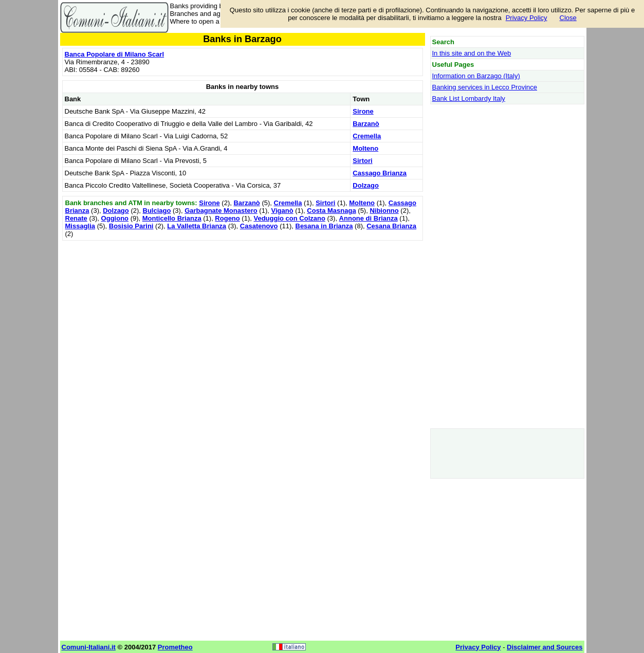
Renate (76, 218)
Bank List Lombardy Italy (469, 98)
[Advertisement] (243, 315)
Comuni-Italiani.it (89, 647)
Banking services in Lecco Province (485, 87)
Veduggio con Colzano (289, 218)
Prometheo (175, 647)
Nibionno (384, 211)
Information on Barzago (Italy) (476, 76)
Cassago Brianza (380, 173)
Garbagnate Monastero (221, 211)
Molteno (365, 148)
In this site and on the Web (472, 53)
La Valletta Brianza (197, 226)
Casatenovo (259, 226)
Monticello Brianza (172, 218)
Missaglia (80, 226)
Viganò (282, 211)
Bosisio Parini (131, 226)
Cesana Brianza (391, 226)
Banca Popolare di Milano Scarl (115, 54)
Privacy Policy (527, 18)
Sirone (363, 111)
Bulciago (157, 211)
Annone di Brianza (369, 218)
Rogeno (227, 218)
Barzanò (366, 124)
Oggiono (115, 218)
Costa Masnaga (331, 211)
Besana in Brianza (324, 226)
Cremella (367, 136)
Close (568, 18)
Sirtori (362, 161)
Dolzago (366, 185)
